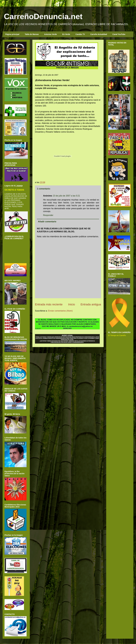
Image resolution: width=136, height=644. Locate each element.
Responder (48, 215)
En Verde (66, 34)
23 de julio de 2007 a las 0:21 (66, 196)
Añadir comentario (47, 222)
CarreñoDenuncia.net (43, 16)
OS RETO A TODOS (14, 190)
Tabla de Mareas (32, 34)
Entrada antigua (91, 304)
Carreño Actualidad (99, 34)
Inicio (71, 304)
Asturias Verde (51, 34)
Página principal (12, 34)
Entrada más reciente (49, 304)
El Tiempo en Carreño (117, 335)
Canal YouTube (119, 34)
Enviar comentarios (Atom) (60, 311)
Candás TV (80, 34)
